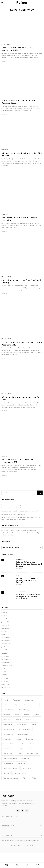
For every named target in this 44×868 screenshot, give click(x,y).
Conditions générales (8, 840)
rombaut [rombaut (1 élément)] (31, 749)
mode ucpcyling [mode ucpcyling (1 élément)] (8, 734)
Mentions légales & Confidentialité (25, 840)
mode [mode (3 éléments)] (34, 724)
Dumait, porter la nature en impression (13, 514)
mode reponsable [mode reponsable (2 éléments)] (25, 729)
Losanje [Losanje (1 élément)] (18, 719)
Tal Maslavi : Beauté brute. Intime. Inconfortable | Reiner (21, 530)
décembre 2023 (6, 637)
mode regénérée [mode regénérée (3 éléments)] (9, 729)
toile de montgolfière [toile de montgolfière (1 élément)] (11, 768)
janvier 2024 (5, 634)
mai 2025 (4, 616)
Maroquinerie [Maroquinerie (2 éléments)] (8, 724)
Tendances (19, 559)
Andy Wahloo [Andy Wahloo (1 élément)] (29, 700)
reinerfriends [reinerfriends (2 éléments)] (8, 749)
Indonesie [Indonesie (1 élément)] (7, 715)
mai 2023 (4, 650)
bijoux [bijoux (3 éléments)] (17, 705)
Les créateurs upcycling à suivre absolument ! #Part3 (17, 49)
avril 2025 (4, 619)
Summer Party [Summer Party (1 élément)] (8, 763)
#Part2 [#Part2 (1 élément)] (6, 700)
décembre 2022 (6, 659)
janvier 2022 (5, 684)
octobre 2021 (6, 687)
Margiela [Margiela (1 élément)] (28, 719)
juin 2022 (4, 669)
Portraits (5, 150)
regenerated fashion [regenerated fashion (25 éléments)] (29, 744)
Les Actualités (21, 592)
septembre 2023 (7, 644)
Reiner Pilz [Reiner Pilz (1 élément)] (20, 749)
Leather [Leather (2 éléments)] (36, 715)
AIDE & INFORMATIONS (10, 816)
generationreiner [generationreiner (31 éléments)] (9, 710)
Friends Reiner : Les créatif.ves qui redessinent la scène (18, 505)
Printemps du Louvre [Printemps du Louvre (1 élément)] (10, 744)
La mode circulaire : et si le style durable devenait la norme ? (20, 511)
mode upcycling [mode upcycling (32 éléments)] (23, 734)
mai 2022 (4, 672)
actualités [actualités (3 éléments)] (16, 700)
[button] (22, 816)
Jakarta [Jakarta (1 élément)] (17, 715)
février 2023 (5, 656)
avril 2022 (4, 675)
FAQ (38, 840)
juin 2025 (4, 612)
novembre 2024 (6, 628)
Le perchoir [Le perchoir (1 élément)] (7, 719)
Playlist (19, 576)
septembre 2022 (7, 665)
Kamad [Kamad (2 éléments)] (27, 715)
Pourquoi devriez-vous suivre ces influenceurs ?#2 (17, 461)
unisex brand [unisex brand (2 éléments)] (27, 768)
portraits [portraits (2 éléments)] (18, 739)
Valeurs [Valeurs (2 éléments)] (25, 778)
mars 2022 (5, 678)
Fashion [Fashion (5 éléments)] (35, 705)
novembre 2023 (6, 640)
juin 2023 (4, 647)
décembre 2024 (6, 625)
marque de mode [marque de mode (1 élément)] (22, 724)
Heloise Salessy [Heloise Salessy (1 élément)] (24, 710)
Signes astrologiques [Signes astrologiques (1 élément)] (10, 758)
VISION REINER (7, 836)
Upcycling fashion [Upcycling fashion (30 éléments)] (20, 773)
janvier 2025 (5, 622)
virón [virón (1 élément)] (34, 778)
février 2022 (5, 681)
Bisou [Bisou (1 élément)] (26, 705)
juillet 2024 (5, 631)
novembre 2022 (6, 662)
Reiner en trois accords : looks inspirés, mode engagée (18, 508)
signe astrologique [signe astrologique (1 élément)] (32, 754)
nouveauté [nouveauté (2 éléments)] (7, 739)
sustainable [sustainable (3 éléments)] (21, 763)
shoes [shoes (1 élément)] (19, 754)
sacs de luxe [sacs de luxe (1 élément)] (8, 754)
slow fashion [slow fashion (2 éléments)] (26, 758)
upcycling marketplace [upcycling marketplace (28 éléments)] (11, 778)
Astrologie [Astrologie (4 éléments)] (7, 705)
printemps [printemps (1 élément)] (30, 739)
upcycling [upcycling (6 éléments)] (6, 773)
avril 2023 (4, 653)
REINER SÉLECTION (9, 826)
